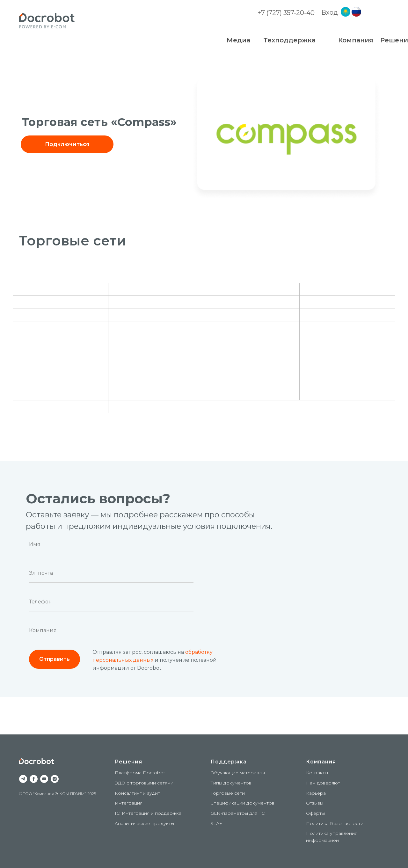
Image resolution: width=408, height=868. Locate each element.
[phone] (111, 602)
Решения (128, 762)
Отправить (55, 659)
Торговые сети (228, 793)
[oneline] (111, 631)
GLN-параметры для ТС (237, 813)
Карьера (316, 793)
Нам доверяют (323, 783)
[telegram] (23, 779)
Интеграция (129, 803)
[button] (67, 144)
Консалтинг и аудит (137, 793)
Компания (321, 762)
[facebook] (34, 779)
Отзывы (315, 803)
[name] (111, 544)
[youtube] (44, 779)
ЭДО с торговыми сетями (144, 783)
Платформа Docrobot (140, 773)
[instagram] (55, 779)
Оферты (315, 813)
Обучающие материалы (238, 773)
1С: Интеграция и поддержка (148, 813)
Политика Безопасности (335, 823)
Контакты (317, 773)
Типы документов (231, 783)
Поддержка (229, 762)
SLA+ (216, 823)
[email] (111, 573)
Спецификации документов (242, 803)
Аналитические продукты (144, 823)
